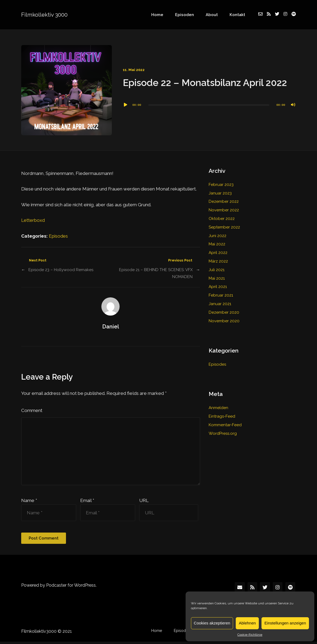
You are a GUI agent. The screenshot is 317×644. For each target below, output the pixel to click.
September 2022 (224, 227)
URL (144, 503)
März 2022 (218, 261)
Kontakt (239, 15)
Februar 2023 (221, 185)
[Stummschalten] (293, 105)
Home (167, 15)
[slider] (209, 105)
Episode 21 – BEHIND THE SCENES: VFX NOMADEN (156, 273)
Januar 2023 (220, 193)
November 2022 (224, 210)
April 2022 (218, 253)
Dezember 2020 (224, 312)
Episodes (58, 236)
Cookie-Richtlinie (250, 635)
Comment (32, 411)
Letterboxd (33, 220)
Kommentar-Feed (225, 425)
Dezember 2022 (224, 201)
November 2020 (224, 321)
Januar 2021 (220, 304)
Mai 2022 (217, 244)
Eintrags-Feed (222, 416)
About (216, 15)
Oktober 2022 (222, 219)
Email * (87, 503)
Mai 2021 (217, 278)
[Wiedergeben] (126, 105)
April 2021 (218, 287)
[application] (209, 105)
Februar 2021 (221, 295)
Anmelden (218, 408)
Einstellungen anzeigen (285, 623)
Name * (29, 503)
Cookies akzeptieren (212, 623)
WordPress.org (223, 433)
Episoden (191, 15)
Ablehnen (247, 623)
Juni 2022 (218, 236)
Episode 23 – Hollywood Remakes (61, 270)
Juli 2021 (217, 270)
